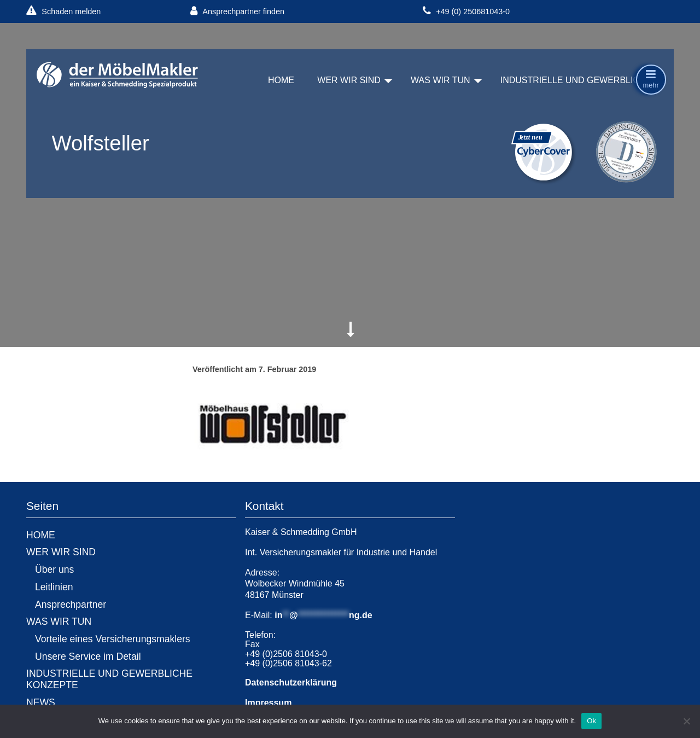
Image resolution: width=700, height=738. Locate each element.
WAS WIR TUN (440, 80)
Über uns (54, 570)
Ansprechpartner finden (237, 11)
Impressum (268, 703)
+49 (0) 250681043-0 (466, 11)
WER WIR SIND (349, 80)
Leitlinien (54, 587)
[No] (686, 721)
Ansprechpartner (71, 605)
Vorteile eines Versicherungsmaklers (113, 639)
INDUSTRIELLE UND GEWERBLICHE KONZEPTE (109, 679)
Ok (591, 721)
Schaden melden (63, 11)
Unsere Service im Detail (88, 656)
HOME (281, 80)
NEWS (41, 702)
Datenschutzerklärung (291, 682)
